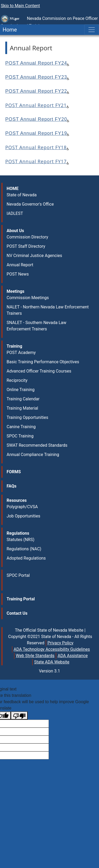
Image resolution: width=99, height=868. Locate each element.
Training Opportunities (27, 417)
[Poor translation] (19, 716)
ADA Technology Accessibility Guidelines (52, 649)
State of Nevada (22, 195)
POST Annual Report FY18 (36, 147)
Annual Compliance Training (33, 455)
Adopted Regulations (26, 558)
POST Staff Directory (26, 246)
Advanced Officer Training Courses (39, 371)
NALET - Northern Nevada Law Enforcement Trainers (48, 310)
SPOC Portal (18, 575)
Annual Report (20, 265)
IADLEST (15, 213)
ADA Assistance (73, 656)
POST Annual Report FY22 (36, 91)
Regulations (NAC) (24, 549)
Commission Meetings (28, 298)
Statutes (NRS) (20, 540)
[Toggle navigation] (92, 30)
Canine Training (21, 427)
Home (8, 30)
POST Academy (21, 353)
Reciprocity (17, 380)
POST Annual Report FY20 (36, 119)
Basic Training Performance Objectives (43, 362)
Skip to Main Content (20, 6)
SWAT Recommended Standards (37, 445)
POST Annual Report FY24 (36, 63)
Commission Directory (27, 237)
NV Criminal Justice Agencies (34, 256)
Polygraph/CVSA (22, 507)
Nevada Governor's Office (30, 204)
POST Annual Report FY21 (36, 105)
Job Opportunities (23, 516)
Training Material (22, 408)
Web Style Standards (35, 656)
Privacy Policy (61, 643)
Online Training (21, 390)
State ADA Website (52, 662)
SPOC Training (20, 436)
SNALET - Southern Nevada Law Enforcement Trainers (36, 326)
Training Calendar (23, 399)
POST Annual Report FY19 (36, 133)
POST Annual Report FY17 (36, 161)
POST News (18, 274)
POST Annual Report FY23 (36, 77)
